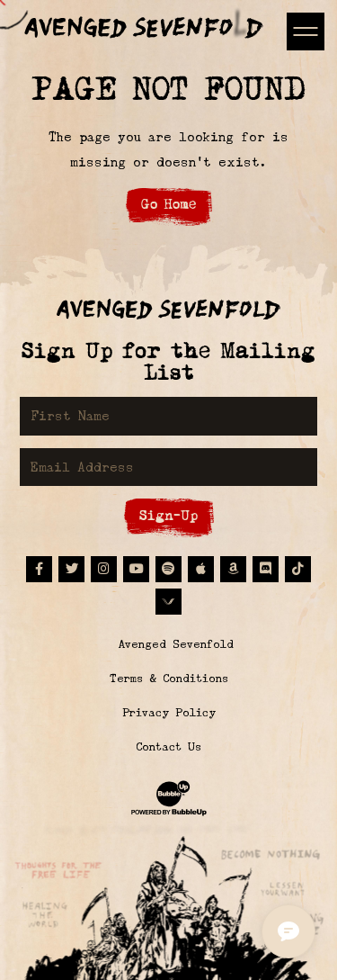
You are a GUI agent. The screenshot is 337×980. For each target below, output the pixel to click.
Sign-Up (168, 515)
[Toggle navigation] (305, 31)
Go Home (168, 204)
